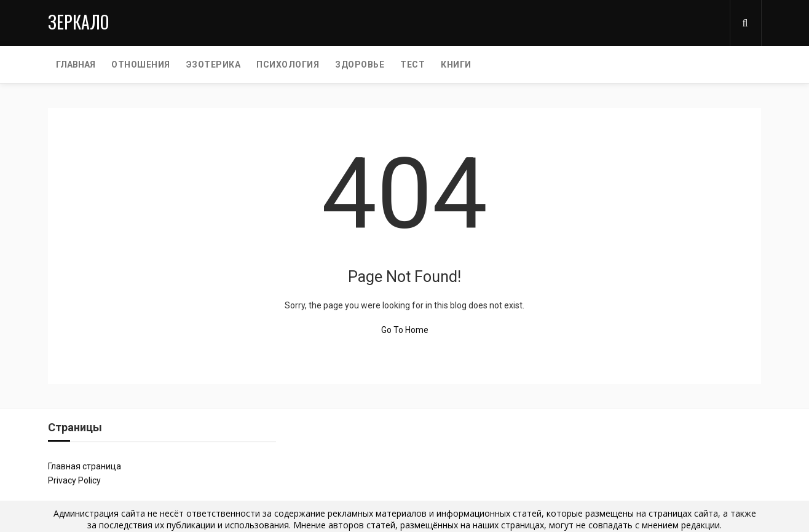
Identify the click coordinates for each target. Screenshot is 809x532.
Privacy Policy (74, 480)
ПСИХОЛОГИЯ (288, 65)
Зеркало (78, 22)
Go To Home (405, 330)
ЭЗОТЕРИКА (214, 65)
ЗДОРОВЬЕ (360, 65)
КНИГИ (456, 65)
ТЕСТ (412, 65)
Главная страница (85, 466)
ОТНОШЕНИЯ (141, 65)
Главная (76, 65)
